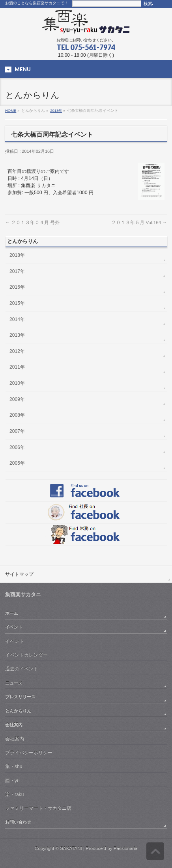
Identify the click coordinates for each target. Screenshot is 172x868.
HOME (11, 110)
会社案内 (14, 725)
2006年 (17, 447)
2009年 (17, 399)
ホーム (12, 613)
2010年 (17, 383)
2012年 (17, 351)
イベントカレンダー (26, 655)
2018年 (17, 255)
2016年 (17, 287)
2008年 (17, 415)
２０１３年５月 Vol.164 (139, 222)
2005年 (17, 463)
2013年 (56, 110)
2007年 (17, 431)
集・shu (14, 766)
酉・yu (12, 781)
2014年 (17, 319)
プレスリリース (20, 697)
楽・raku (14, 794)
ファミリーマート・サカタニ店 (38, 808)
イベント (14, 627)
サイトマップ (19, 574)
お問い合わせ (18, 822)
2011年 (17, 367)
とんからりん (18, 711)
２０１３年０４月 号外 (32, 222)
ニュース (14, 683)
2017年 (17, 271)
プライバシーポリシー (29, 753)
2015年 (17, 303)
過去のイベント (22, 669)
